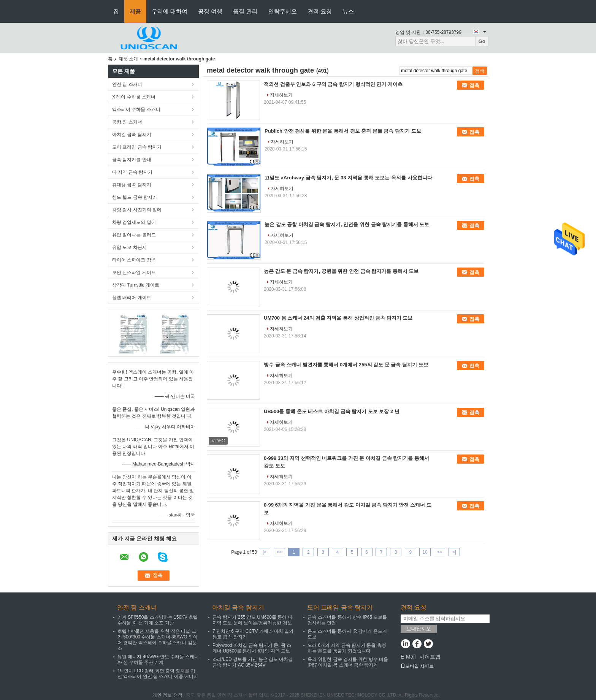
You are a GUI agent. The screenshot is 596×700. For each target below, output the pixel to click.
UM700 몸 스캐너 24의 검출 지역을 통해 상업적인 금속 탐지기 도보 (338, 318)
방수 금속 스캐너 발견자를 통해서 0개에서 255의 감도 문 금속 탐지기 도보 (346, 365)
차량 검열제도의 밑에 (134, 222)
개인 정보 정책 (167, 695)
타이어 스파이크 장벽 (134, 260)
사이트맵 (430, 657)
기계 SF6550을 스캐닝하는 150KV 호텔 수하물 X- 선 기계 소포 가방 (158, 620)
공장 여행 (210, 11)
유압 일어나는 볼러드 (134, 235)
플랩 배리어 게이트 (132, 298)
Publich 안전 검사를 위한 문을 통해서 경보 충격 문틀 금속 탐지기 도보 (343, 131)
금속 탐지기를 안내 (132, 160)
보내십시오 (419, 629)
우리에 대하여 (170, 11)
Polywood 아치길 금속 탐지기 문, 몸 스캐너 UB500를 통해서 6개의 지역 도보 (252, 648)
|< (265, 552)
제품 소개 (128, 59)
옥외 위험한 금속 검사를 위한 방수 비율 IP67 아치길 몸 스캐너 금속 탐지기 (348, 662)
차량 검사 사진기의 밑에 (137, 210)
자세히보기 (281, 95)
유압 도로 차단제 (129, 247)
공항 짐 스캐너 (127, 122)
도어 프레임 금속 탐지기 (137, 147)
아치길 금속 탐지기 (132, 135)
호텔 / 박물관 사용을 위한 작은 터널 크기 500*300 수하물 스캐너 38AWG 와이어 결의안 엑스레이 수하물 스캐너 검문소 (158, 640)
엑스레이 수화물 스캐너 (136, 109)
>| (454, 552)
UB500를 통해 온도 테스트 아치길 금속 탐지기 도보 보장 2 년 (332, 411)
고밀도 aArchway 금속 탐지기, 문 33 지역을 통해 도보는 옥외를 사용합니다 (348, 178)
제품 (135, 11)
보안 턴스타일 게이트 (134, 272)
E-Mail (408, 657)
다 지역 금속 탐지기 (132, 172)
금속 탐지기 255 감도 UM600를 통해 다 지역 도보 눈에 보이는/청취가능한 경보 (253, 620)
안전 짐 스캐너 (127, 84)
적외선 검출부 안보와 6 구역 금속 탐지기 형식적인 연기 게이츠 (333, 84)
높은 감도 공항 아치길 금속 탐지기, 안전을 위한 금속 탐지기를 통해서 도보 (347, 224)
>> (439, 552)
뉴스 (348, 11)
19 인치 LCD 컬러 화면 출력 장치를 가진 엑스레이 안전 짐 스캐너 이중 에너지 (158, 674)
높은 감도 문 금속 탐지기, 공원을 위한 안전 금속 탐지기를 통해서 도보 (341, 271)
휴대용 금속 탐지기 (132, 185)
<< (279, 552)
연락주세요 (283, 11)
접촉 (474, 85)
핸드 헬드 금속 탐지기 (135, 197)
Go (482, 41)
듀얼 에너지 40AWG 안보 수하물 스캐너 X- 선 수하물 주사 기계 (158, 660)
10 (425, 552)
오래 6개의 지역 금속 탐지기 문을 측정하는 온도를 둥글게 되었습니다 (347, 648)
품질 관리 (245, 11)
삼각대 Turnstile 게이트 (136, 285)
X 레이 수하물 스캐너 (134, 97)
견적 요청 (320, 11)
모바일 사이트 (417, 666)
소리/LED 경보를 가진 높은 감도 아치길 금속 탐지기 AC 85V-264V (253, 662)
